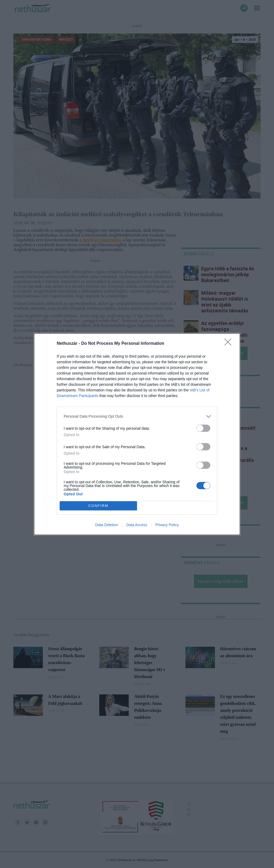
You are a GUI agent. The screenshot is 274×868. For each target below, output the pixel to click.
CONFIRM (98, 506)
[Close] (230, 344)
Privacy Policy (167, 525)
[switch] (203, 428)
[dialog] (137, 434)
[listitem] (137, 416)
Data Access (137, 525)
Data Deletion (107, 525)
